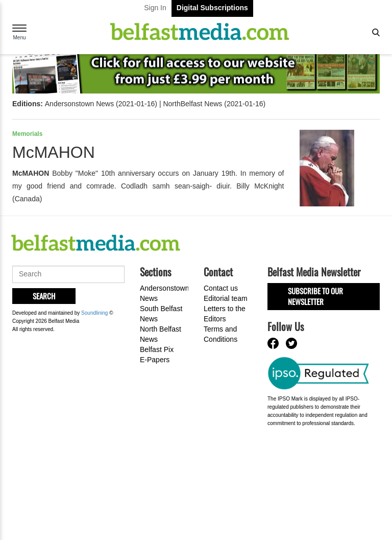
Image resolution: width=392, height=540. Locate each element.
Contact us (221, 288)
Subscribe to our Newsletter (315, 296)
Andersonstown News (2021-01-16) (101, 104)
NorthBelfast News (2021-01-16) (214, 104)
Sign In (155, 8)
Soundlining (94, 313)
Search (44, 296)
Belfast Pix (157, 349)
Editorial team (226, 298)
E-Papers (155, 360)
